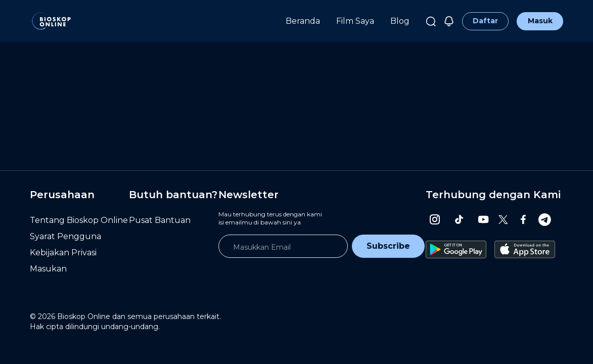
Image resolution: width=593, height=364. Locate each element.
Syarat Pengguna (65, 236)
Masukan (48, 269)
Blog (400, 21)
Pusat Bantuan (160, 220)
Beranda (303, 21)
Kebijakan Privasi (63, 253)
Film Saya (355, 21)
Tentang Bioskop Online (79, 220)
